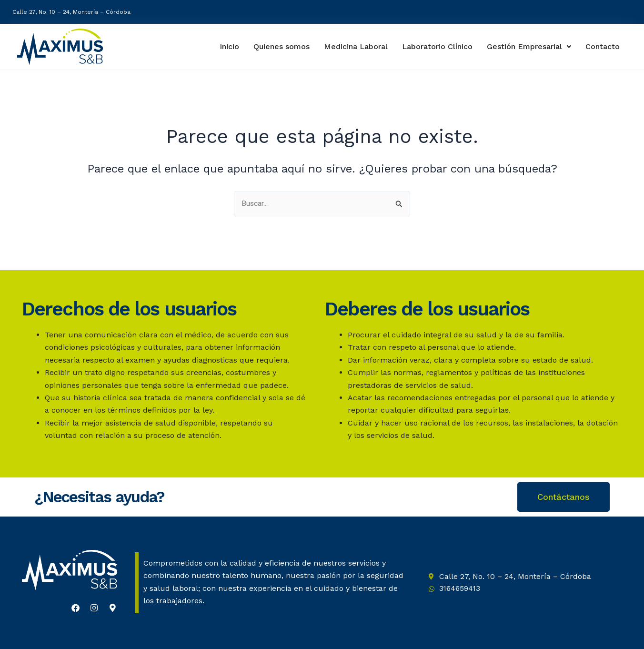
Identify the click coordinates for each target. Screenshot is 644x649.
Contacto (603, 47)
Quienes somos (278, 46)
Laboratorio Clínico (436, 46)
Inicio (225, 46)
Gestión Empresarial (529, 46)
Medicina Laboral (353, 46)
